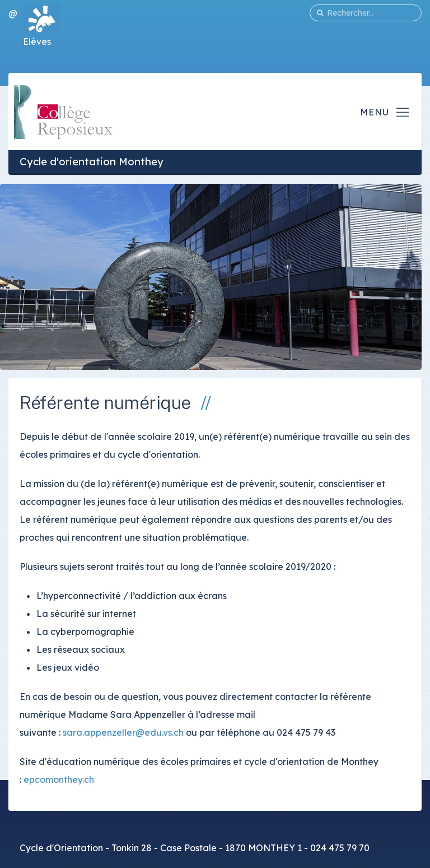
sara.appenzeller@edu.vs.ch (123, 732)
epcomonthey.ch (58, 779)
